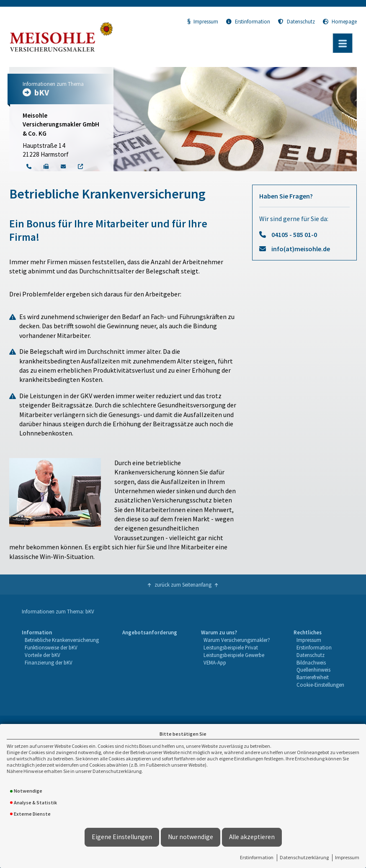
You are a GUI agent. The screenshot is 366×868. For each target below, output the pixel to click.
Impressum (347, 857)
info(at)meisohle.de (301, 249)
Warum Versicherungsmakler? (237, 640)
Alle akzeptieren (252, 837)
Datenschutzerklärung (304, 857)
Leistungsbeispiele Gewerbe (234, 655)
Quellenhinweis (313, 670)
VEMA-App (215, 662)
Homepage (340, 21)
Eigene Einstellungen (122, 837)
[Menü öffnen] (343, 43)
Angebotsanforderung (150, 632)
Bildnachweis (311, 662)
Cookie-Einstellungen (320, 685)
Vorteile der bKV (43, 655)
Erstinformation (257, 857)
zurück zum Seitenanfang (183, 585)
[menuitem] (60, 659)
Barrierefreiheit (313, 677)
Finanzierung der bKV (49, 662)
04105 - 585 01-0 (294, 234)
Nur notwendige (191, 837)
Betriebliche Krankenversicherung (62, 640)
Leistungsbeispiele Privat (231, 647)
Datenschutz (296, 21)
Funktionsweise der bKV (51, 647)
